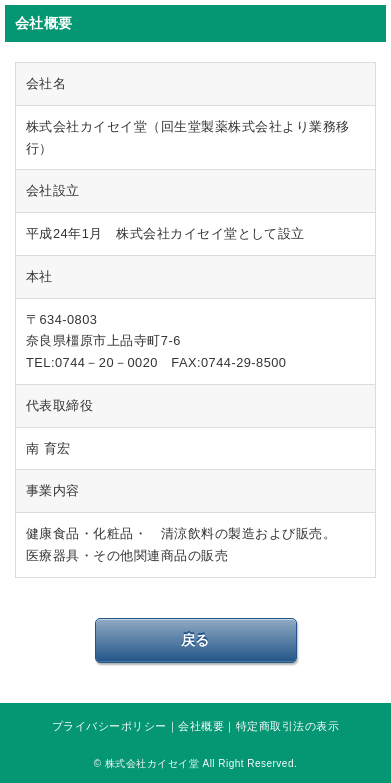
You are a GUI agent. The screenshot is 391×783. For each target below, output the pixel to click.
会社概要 (201, 726)
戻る (195, 640)
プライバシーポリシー (109, 726)
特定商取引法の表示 (287, 726)
